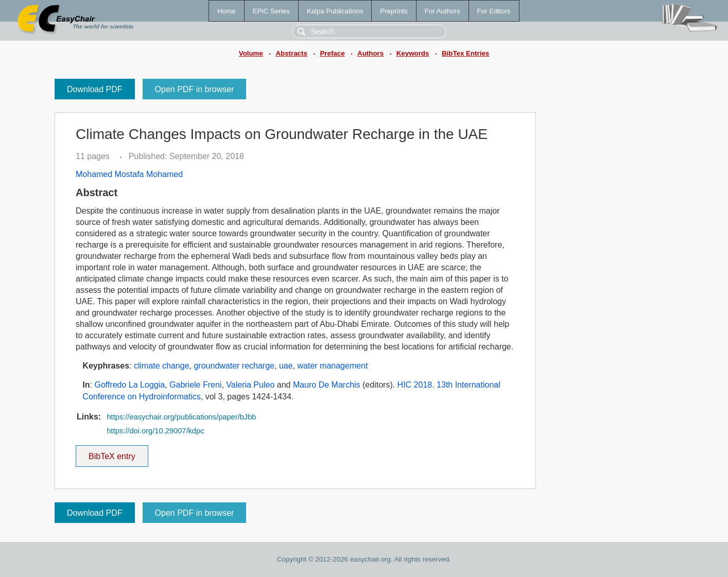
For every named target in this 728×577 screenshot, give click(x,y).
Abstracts (291, 53)
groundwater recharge (234, 366)
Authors (370, 53)
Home (227, 11)
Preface (332, 53)
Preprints (394, 11)
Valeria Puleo (250, 385)
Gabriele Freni (195, 385)
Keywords (413, 53)
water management (332, 366)
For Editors (494, 11)
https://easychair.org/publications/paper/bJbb (181, 417)
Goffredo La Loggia (129, 385)
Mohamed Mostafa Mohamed (129, 174)
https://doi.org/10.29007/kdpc (155, 431)
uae (286, 366)
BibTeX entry (112, 453)
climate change (162, 366)
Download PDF (95, 89)
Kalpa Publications (335, 11)
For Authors (443, 11)
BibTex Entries (465, 53)
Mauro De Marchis (327, 385)
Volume (251, 53)
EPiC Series (271, 11)
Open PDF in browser (195, 89)
